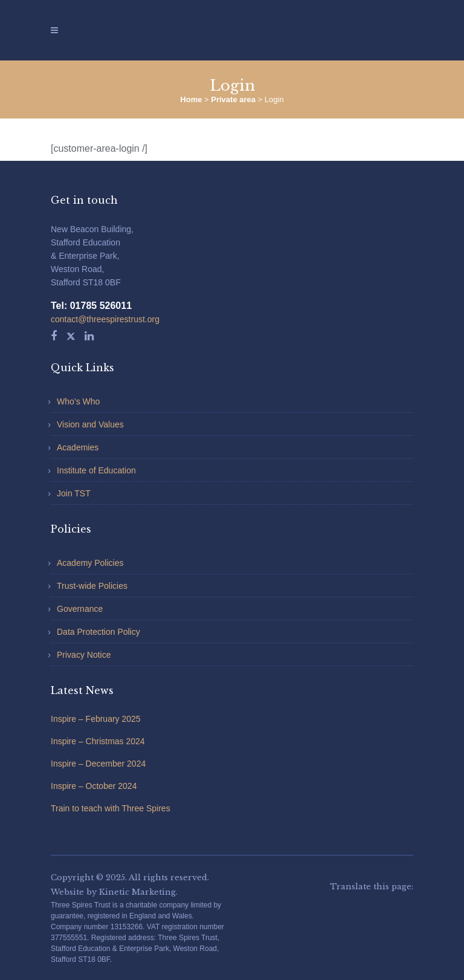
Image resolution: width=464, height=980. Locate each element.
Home (191, 99)
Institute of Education (96, 470)
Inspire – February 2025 (96, 719)
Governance (80, 609)
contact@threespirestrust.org (105, 319)
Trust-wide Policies (92, 586)
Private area (233, 99)
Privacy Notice (84, 655)
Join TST (74, 493)
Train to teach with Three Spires (111, 808)
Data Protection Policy (98, 632)
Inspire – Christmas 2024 (98, 741)
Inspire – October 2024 (94, 786)
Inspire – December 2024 (98, 764)
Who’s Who (78, 401)
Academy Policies (90, 563)
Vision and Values (90, 424)
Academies (78, 447)
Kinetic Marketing (137, 892)
